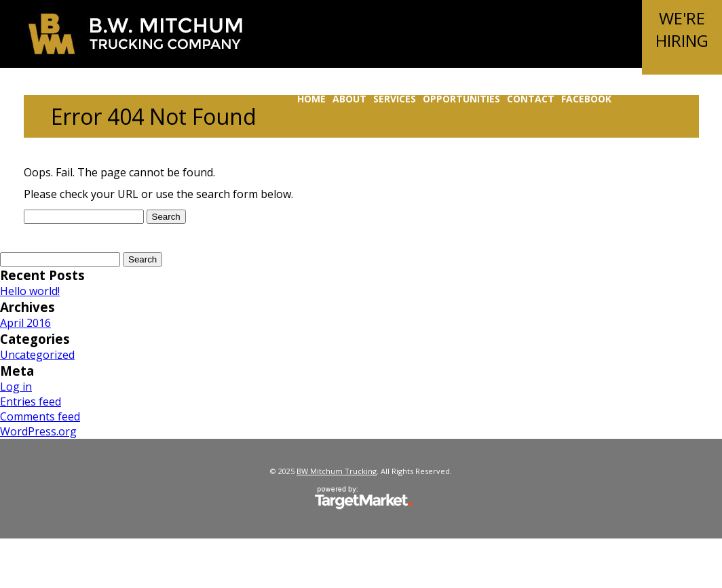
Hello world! (30, 291)
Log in (16, 387)
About (349, 99)
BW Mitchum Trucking (135, 34)
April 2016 (25, 323)
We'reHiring (682, 29)
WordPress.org (38, 431)
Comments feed (40, 416)
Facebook (586, 99)
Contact (531, 99)
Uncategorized (37, 355)
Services (395, 99)
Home (311, 99)
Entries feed (31, 401)
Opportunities (461, 99)
